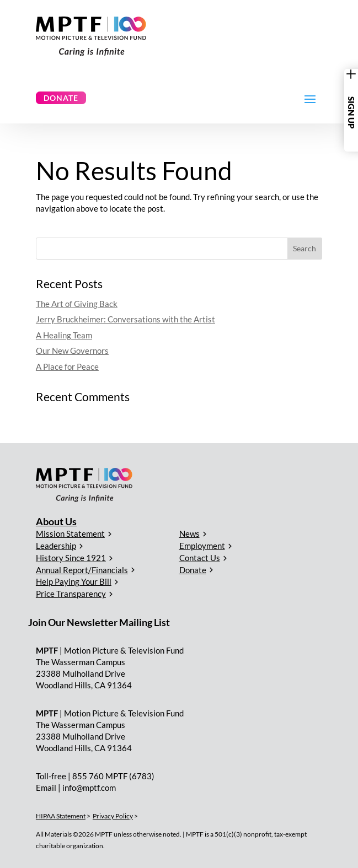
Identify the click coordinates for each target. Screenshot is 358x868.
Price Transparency (71, 594)
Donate (61, 98)
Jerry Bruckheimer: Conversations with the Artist (125, 319)
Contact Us (200, 558)
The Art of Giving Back (77, 304)
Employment (202, 546)
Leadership (56, 546)
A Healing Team (64, 335)
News (189, 533)
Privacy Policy (113, 816)
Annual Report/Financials (82, 570)
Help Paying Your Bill (74, 581)
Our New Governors (72, 351)
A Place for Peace (67, 366)
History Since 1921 (71, 558)
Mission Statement (70, 533)
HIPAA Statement (61, 816)
